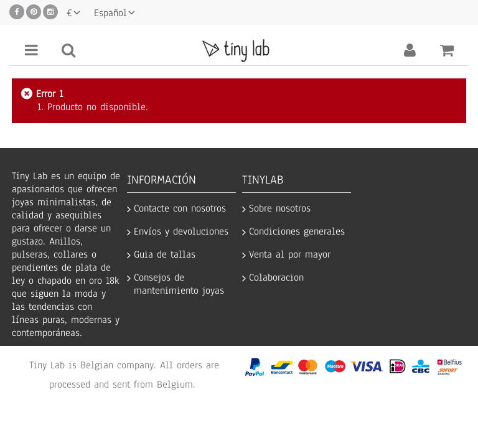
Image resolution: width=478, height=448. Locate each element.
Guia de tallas (165, 255)
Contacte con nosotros (180, 209)
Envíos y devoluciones (181, 232)
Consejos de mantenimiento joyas (179, 284)
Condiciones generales (297, 232)
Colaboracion (276, 278)
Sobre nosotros (280, 209)
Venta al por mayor (290, 255)
